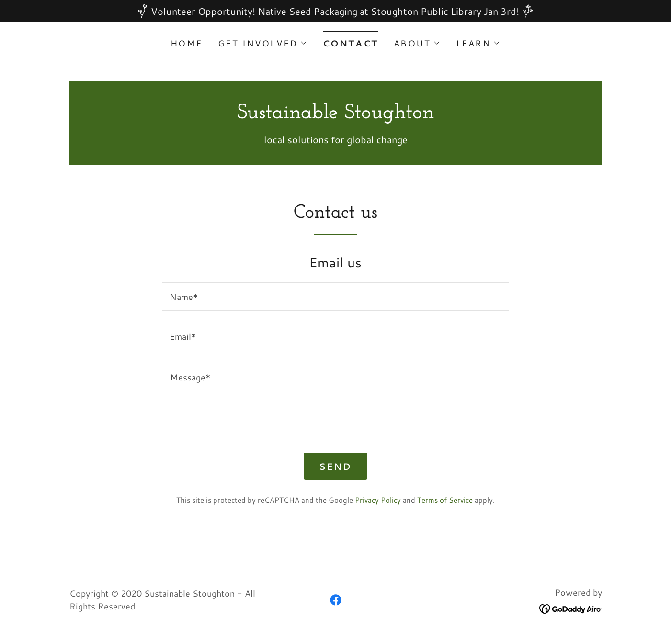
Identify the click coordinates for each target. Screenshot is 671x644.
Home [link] (187, 43)
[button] (263, 43)
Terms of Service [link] (445, 500)
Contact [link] (351, 43)
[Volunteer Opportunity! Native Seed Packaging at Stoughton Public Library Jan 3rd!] (335, 11)
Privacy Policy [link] (378, 500)
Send (335, 466)
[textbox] (335, 296)
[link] (336, 115)
